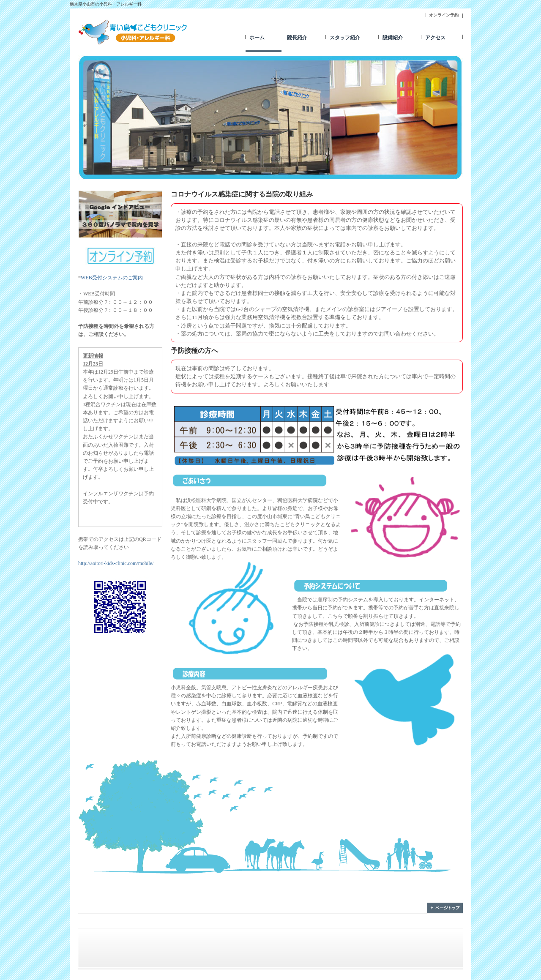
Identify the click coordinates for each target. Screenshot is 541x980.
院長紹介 (297, 38)
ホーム (257, 38)
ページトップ (445, 908)
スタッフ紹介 (345, 38)
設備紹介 (393, 38)
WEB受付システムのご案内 (112, 278)
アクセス (435, 38)
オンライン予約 (444, 15)
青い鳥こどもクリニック (133, 32)
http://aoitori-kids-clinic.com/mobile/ (116, 563)
